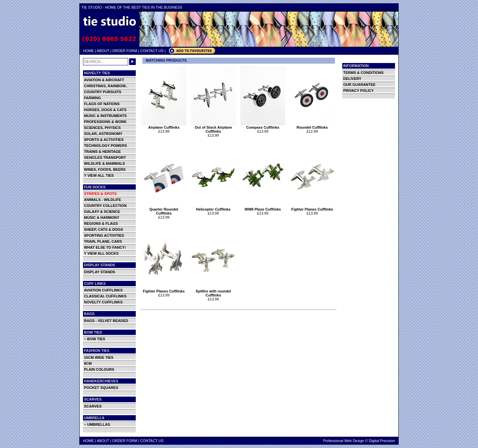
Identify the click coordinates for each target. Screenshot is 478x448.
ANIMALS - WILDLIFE (103, 200)
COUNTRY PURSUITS (103, 92)
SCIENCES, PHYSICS (102, 128)
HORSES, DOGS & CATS (105, 110)
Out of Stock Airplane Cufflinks (213, 128)
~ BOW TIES (95, 339)
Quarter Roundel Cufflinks (164, 210)
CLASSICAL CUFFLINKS (105, 296)
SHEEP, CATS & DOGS (104, 229)
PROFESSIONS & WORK (105, 122)
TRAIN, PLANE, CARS (103, 241)
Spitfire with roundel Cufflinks (213, 291)
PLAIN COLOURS (99, 369)
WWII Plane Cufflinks (263, 208)
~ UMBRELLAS (97, 424)
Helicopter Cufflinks (213, 208)
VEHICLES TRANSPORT (105, 158)
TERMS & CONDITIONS (363, 73)
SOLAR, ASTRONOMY (103, 134)
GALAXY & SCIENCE (102, 212)
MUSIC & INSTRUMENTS (105, 116)
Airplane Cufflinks (164, 126)
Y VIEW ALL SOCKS (101, 253)
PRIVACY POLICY (358, 91)
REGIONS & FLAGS (101, 224)
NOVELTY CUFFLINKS (103, 302)
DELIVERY (352, 79)
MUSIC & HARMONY (102, 218)
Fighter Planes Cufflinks (312, 208)
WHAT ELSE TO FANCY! (105, 247)
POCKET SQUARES (101, 388)
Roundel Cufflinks (312, 126)
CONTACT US (152, 51)
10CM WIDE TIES (99, 357)
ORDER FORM (125, 51)
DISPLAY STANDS (100, 272)
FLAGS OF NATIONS (102, 104)
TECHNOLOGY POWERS (105, 146)
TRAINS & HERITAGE (102, 152)
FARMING (92, 98)
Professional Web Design (344, 441)
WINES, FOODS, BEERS (105, 169)
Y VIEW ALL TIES (99, 175)
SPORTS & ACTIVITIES (104, 140)
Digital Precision (382, 441)
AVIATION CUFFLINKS (103, 290)
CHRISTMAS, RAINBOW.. (106, 86)
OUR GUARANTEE (359, 85)
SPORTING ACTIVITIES (104, 235)
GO (132, 62)
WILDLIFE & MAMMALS (104, 163)
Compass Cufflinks (263, 126)
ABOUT (103, 51)
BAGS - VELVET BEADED (106, 321)
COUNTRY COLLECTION (105, 206)
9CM (88, 363)
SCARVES (93, 406)
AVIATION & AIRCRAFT (104, 80)
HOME (88, 51)
